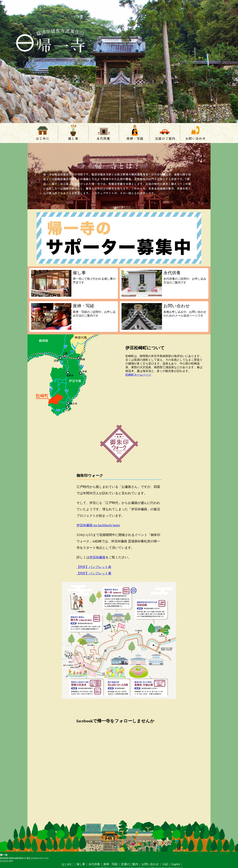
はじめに (43, 133)
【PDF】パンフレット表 (94, 567)
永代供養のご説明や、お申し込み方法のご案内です (164, 283)
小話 (165, 864)
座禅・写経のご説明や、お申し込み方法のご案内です (74, 316)
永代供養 (104, 133)
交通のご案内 (165, 133)
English (176, 864)
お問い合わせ (195, 133)
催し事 (73, 133)
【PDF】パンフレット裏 (94, 573)
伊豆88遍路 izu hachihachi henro (98, 525)
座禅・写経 (134, 133)
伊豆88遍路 (97, 557)
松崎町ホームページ (138, 375)
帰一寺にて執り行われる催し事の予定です (74, 283)
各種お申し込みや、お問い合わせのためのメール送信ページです (164, 316)
